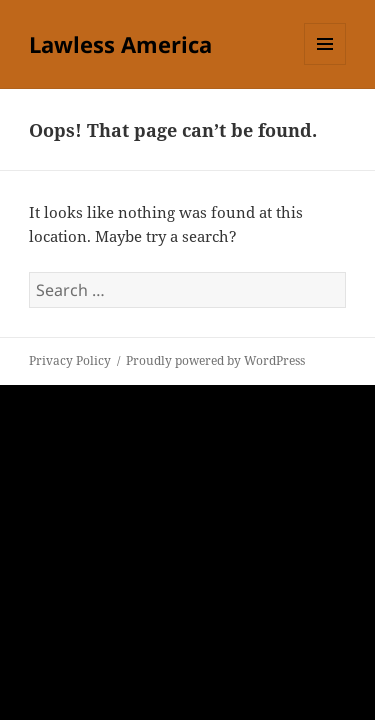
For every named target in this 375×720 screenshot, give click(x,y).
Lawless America (120, 44)
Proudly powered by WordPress (215, 360)
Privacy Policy (70, 360)
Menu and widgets (325, 64)
